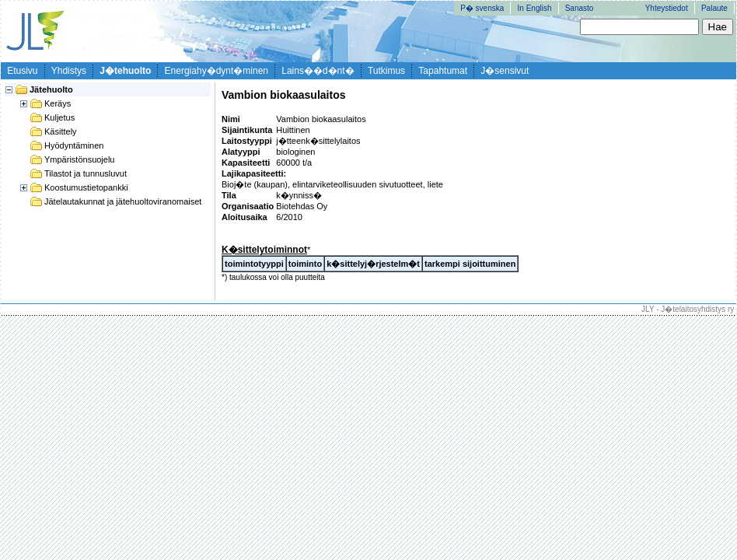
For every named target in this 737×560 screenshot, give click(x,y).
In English (535, 8)
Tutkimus (386, 71)
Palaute (714, 8)
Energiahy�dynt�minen (217, 71)
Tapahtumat (443, 71)
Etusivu (22, 71)
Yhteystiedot (667, 8)
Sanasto (580, 8)
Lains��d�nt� (318, 71)
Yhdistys (69, 71)
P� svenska (482, 8)
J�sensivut (505, 71)
